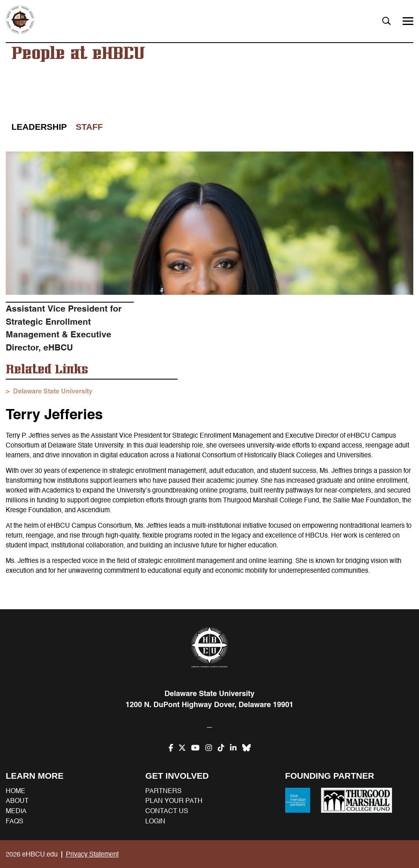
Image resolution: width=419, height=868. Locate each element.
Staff (89, 127)
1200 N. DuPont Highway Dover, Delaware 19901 (209, 705)
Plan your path (174, 801)
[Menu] (408, 21)
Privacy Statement (92, 854)
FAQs (15, 821)
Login (155, 821)
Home (16, 791)
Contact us (167, 811)
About (17, 801)
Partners (163, 791)
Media (16, 811)
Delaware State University (53, 391)
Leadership (39, 127)
